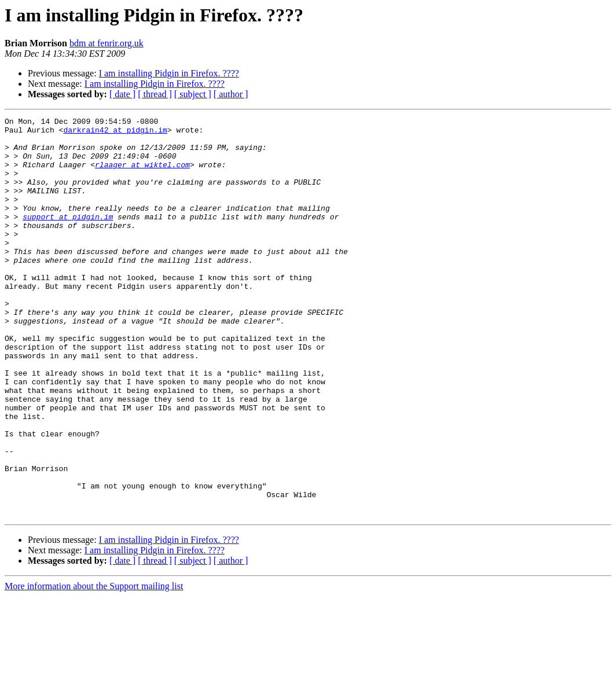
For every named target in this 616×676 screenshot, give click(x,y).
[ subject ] (193, 94)
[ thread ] (155, 94)
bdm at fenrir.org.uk (107, 43)
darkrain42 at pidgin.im (115, 133)
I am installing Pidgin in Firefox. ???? (169, 73)
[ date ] (122, 94)
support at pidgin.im (68, 237)
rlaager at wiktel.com (142, 175)
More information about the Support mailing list (94, 666)
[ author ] (231, 94)
